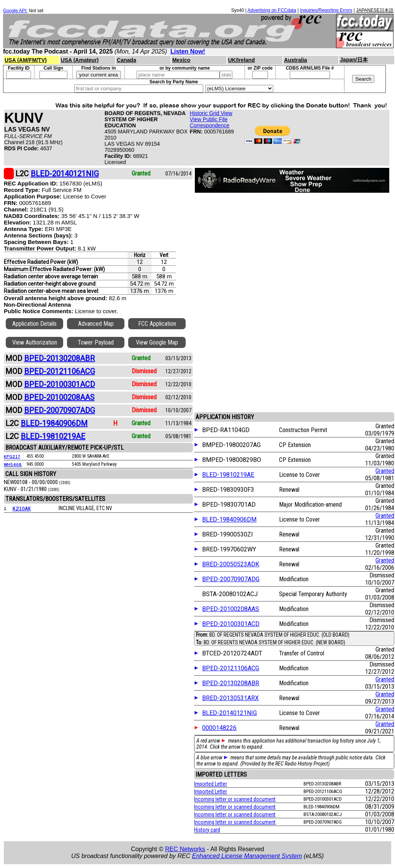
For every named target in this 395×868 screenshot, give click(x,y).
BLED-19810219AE (228, 475)
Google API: (15, 11)
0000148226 (219, 728)
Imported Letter (211, 784)
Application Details (34, 324)
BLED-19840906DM (229, 519)
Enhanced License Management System (247, 856)
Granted (385, 471)
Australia (295, 60)
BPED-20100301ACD (231, 624)
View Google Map (157, 342)
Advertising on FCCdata (272, 10)
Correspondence (210, 125)
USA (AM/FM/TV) (26, 60)
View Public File (209, 119)
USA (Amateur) (80, 60)
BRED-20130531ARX (230, 698)
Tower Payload (96, 342)
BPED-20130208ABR (231, 683)
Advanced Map (96, 324)
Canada (126, 60)
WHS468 (13, 464)
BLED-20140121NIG (229, 713)
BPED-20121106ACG (231, 668)
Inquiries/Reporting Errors (326, 10)
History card (207, 830)
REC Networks (185, 849)
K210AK (22, 508)
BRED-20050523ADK (231, 564)
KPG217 (12, 456)
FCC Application (157, 324)
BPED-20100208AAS (231, 609)
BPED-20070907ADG (231, 579)
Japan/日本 (354, 60)
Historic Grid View (211, 113)
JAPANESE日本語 (375, 10)
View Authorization (35, 342)
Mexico (181, 60)
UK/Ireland (242, 60)
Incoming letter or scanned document (235, 799)
